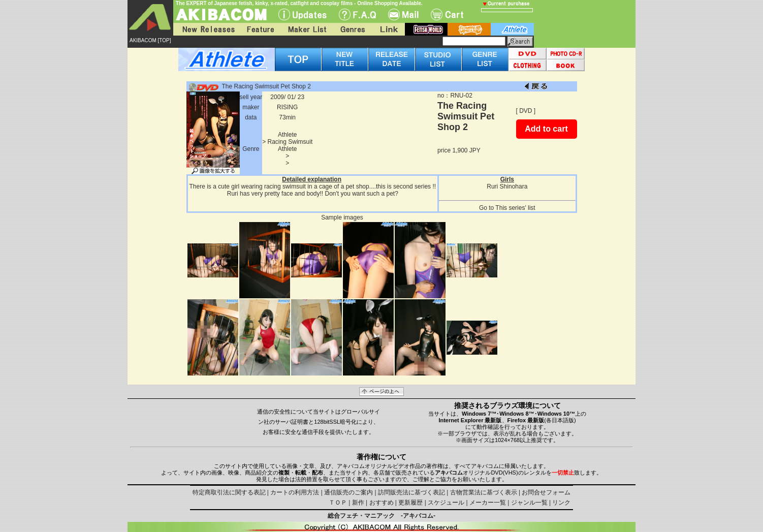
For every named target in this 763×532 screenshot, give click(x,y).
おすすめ (381, 503)
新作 (358, 503)
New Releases (206, 29)
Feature (260, 29)
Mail (403, 14)
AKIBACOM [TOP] (150, 40)
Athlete (287, 135)
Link (388, 29)
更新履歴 (410, 503)
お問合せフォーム (546, 492)
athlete (512, 29)
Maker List (307, 29)
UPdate (303, 14)
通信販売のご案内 (348, 492)
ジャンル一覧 (529, 503)
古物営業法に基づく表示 (484, 492)
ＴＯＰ (338, 503)
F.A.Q (357, 14)
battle (469, 29)
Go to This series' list (507, 208)
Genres (352, 29)
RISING (287, 107)
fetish (426, 29)
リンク (561, 503)
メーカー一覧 (488, 503)
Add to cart (546, 129)
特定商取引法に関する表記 (229, 492)
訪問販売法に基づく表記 (411, 492)
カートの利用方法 (295, 492)
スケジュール (446, 503)
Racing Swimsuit (290, 142)
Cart (447, 14)
